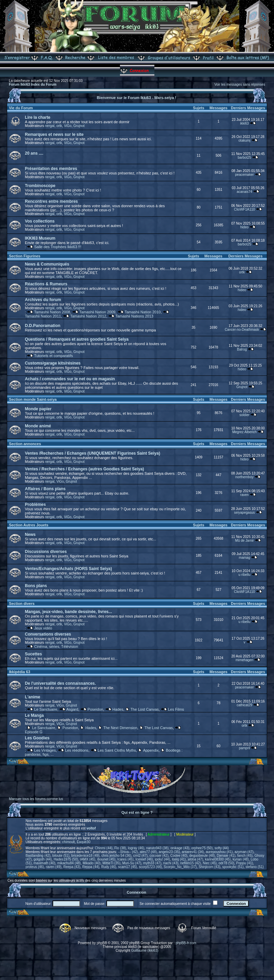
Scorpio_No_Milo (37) (180, 867)
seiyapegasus (245, 513)
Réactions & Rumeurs (46, 284)
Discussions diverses (46, 552)
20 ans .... (34, 153)
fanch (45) (245, 856)
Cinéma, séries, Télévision (56, 647)
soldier (245, 415)
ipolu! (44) (162, 859)
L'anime (33, 697)
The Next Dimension (120, 728)
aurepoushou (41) (219, 852)
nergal (50, 126)
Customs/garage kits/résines (53, 363)
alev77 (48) (148, 852)
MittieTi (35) (111, 863)
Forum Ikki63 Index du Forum (33, 84)
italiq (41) (179, 859)
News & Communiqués (47, 264)
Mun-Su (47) (132, 863)
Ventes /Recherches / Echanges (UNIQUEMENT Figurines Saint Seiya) (93, 453)
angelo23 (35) (169, 852)
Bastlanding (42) (38, 856)
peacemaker (245, 175)
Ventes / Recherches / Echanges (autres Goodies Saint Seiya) (84, 469)
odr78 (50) (226, 863)
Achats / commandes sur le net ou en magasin (70, 379)
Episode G (34, 732)
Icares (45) (125, 859)
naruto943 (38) (157, 848)
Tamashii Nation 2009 (97, 312)
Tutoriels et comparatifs (54, 356)
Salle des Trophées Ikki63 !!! (58, 247)
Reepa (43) (72, 867)
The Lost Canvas (145, 709)
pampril (245, 748)
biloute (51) (61, 856)
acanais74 (245, 192)
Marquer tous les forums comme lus (36, 799)
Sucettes (33, 654)
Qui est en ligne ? (137, 812)
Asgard (72, 709)
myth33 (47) (152, 863)
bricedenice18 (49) (85, 856)
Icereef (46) (144, 859)
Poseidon (95, 709)
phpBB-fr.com (186, 943)
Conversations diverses (48, 634)
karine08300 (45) (218, 859)
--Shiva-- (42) (128, 852)
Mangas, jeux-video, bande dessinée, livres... (68, 612)
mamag (245, 558)
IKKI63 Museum (40, 238)
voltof (91, 828)
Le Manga (34, 715)
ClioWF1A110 (244, 209)
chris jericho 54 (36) (116, 856)
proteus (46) (35, 867)
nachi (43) (171, 863)
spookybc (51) (233, 867)
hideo (244, 227)
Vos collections (40, 221)
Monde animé (38, 426)
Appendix (151, 750)
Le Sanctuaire (46, 709)
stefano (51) (254, 867)
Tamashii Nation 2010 (143, 312)
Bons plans (36, 586)
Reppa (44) (91, 867)
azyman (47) (244, 852)
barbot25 (245, 158)
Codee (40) (179, 856)
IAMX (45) (88, 859)
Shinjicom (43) (210, 867)
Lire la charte (38, 117)
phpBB (102, 943)
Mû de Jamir (245, 541)
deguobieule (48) (202, 856)
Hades (118, 709)
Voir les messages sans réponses (240, 84)
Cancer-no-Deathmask (242, 330)
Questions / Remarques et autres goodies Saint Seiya (77, 339)
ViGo (68, 126)
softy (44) (222, 848)
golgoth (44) (42, 859)
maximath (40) (44, 863)
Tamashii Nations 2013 (134, 316)
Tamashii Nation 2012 (88, 316)
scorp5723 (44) (150, 867)
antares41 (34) (193, 852)
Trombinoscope (40, 186)
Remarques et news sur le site (54, 134)
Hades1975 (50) (66, 859)
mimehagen (244, 660)
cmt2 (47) (140, 856)
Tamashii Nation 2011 (43, 316)
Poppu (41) (245, 863)
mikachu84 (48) (69, 863)
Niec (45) (210, 863)
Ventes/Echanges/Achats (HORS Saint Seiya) (68, 569)
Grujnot (79, 126)
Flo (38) (120, 848)
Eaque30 (83, 842)
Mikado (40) (92, 863)
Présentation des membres (51, 169)
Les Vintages (45, 750)
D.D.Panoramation (43, 326)
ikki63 (245, 123)
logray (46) (136, 848)
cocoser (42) (159, 856)
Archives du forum (43, 300)
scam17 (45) (127, 867)
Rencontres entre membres (51, 201)
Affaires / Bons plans (45, 489)
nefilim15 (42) (191, 863)
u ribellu (245, 575)
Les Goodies (37, 738)
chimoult (68, 842)
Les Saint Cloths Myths (117, 750)
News (30, 535)
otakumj (245, 140)
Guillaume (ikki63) (145, 950)
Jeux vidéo (43, 628)
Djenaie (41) (226, 856)
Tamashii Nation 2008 (52, 312)
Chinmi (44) (104, 848)
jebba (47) (195, 859)
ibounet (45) (106, 859)
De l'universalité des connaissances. (60, 683)
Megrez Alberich (244, 432)
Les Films (176, 709)
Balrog (242, 349)
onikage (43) (180, 848)
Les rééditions (77, 750)
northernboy (245, 477)
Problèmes (35, 505)
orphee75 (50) (202, 848)
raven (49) (54, 867)
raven (245, 495)
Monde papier (38, 409)
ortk (59, 126)
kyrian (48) (241, 859)
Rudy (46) (109, 867)
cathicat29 (245, 705)
